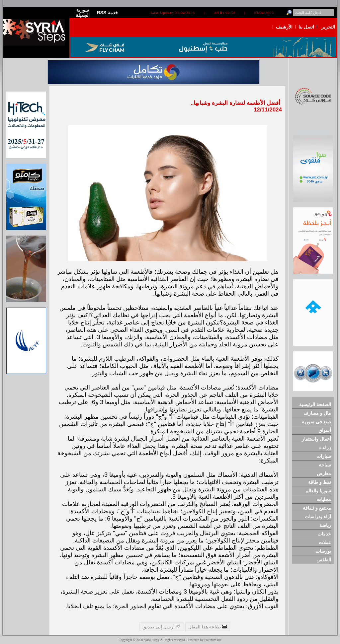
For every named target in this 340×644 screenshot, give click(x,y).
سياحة (325, 465)
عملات (325, 542)
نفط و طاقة (320, 482)
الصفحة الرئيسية (315, 404)
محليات (324, 499)
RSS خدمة (108, 13)
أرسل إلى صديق (162, 627)
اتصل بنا (306, 27)
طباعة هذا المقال (208, 627)
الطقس (324, 560)
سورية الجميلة (83, 13)
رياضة (325, 525)
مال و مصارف (317, 413)
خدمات (324, 534)
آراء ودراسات (318, 517)
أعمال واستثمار (316, 439)
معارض (324, 473)
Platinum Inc (213, 640)
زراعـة (325, 448)
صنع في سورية (316, 422)
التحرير (328, 27)
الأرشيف (284, 27)
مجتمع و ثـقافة (317, 508)
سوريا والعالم (318, 491)
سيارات (324, 456)
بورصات (323, 551)
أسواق (325, 430)
